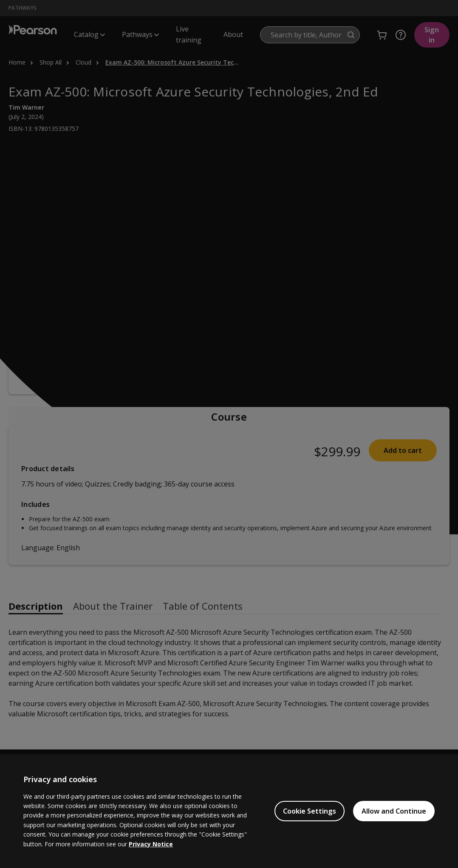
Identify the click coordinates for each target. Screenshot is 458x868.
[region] (229, 811)
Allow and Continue (394, 811)
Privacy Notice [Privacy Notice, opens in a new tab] (151, 844)
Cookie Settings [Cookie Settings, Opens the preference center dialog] (310, 811)
